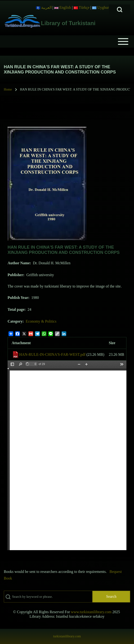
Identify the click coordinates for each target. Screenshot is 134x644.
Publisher (15, 275)
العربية (44, 7)
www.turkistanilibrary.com (91, 612)
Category (15, 321)
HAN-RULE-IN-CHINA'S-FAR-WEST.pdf (52, 354)
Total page (16, 309)
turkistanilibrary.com (67, 636)
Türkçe (82, 7)
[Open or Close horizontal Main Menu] (67, 41)
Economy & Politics (41, 321)
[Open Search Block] (120, 9)
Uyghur (100, 7)
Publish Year (18, 298)
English (63, 7)
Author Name (19, 263)
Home (8, 89)
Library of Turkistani (68, 23)
